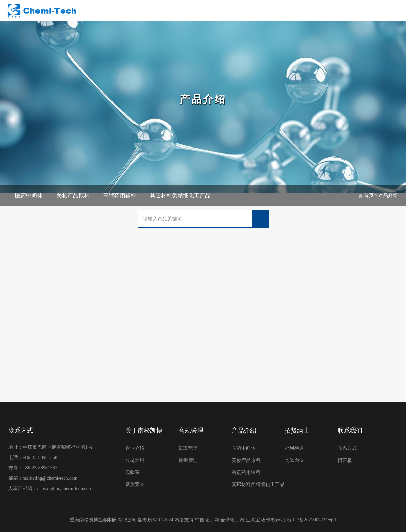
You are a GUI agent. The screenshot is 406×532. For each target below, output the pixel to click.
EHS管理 (188, 448)
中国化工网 (207, 520)
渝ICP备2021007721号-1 (312, 520)
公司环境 (135, 460)
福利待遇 (294, 448)
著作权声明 (274, 520)
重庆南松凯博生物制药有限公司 (103, 520)
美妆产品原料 (73, 196)
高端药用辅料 (120, 196)
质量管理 (188, 460)
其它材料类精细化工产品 (180, 196)
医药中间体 (29, 196)
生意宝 (253, 520)
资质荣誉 (135, 484)
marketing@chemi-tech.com (50, 478)
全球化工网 (232, 520)
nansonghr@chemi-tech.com (66, 488)
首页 (369, 196)
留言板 (345, 460)
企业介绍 (135, 448)
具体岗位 (294, 460)
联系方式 (347, 448)
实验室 (132, 472)
